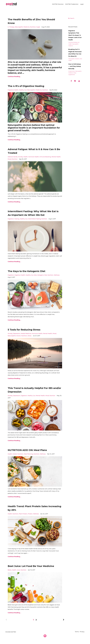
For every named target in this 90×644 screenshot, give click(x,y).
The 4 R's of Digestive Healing (30, 86)
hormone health (34, 157)
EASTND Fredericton (72, 4)
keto (35, 275)
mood (10, 159)
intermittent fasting (34, 219)
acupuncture (72, 71)
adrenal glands (13, 157)
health (26, 157)
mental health (56, 157)
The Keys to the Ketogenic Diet (30, 271)
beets (10, 574)
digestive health (13, 90)
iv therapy (11, 27)
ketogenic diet (42, 275)
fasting (17, 219)
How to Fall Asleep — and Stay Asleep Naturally (75, 66)
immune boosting (45, 157)
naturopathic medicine (22, 27)
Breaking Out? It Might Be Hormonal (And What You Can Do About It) (75, 53)
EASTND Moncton (58, 4)
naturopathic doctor (14, 336)
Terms (76, 636)
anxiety (20, 157)
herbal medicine (26, 334)
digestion (11, 219)
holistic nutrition (18, 454)
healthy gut (23, 90)
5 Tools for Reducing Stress (28, 329)
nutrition (33, 27)
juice (18, 574)
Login (82, 4)
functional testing (73, 42)
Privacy (82, 636)
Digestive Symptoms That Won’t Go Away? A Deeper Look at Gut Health (75, 35)
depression (17, 334)
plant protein (23, 514)
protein (30, 514)
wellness (57, 275)
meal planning (28, 454)
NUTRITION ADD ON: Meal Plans (31, 450)
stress (30, 336)
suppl (38, 27)
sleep (75, 73)
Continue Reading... (14, 77)
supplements (72, 75)
